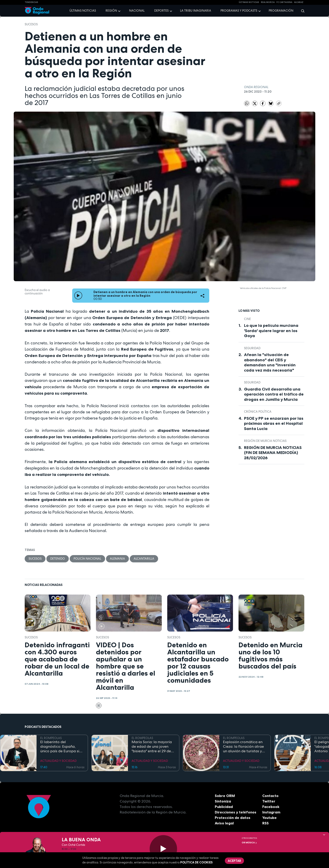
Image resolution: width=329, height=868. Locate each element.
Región (111, 11)
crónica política (258, 412)
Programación (281, 11)
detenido (58, 559)
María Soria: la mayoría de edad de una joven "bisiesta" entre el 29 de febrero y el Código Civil (152, 747)
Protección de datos (233, 818)
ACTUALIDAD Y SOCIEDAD (58, 761)
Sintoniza (223, 801)
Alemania (117, 559)
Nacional (137, 11)
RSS (265, 823)
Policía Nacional (87, 559)
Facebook (271, 807)
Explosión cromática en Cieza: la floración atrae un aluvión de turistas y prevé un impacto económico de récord (243, 747)
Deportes (161, 11)
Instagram (271, 812)
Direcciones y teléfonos (236, 812)
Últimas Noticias (249, 2)
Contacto (270, 796)
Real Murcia (268, 2)
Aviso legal (224, 823)
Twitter (269, 801)
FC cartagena (284, 2)
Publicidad (224, 807)
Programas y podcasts (239, 11)
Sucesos (31, 24)
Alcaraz (299, 2)
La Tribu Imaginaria (196, 11)
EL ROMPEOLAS (51, 738)
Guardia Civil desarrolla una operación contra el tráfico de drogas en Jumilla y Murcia (274, 394)
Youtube (269, 818)
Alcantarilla (144, 559)
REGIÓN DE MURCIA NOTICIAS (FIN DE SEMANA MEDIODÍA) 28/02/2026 (273, 453)
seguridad (252, 348)
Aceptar (234, 861)
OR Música (249, 843)
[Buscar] (301, 11)
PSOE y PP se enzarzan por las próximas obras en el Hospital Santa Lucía (274, 424)
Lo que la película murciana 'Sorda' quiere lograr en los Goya (271, 331)
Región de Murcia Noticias (265, 441)
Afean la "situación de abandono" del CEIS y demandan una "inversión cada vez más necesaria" (270, 362)
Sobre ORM (225, 796)
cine (247, 319)
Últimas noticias (83, 11)
